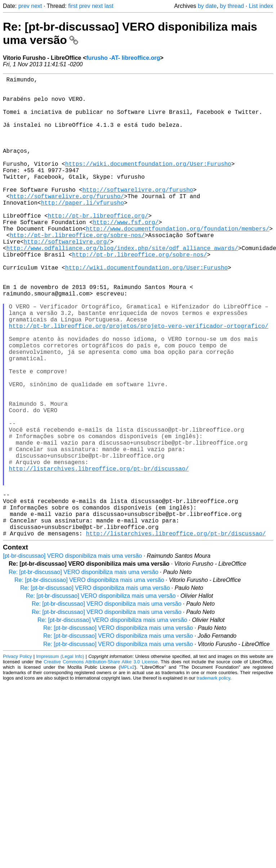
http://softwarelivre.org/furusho (138, 215)
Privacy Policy (17, 759)
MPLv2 (128, 769)
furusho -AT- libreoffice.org (123, 58)
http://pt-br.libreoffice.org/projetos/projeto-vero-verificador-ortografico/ (139, 382)
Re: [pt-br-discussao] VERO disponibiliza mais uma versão (83, 674)
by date (207, 6)
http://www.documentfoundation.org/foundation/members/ (177, 263)
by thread (232, 6)
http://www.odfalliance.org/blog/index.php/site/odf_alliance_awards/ (122, 287)
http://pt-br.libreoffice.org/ (98, 247)
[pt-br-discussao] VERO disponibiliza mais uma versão (72, 658)
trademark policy (213, 780)
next (36, 6)
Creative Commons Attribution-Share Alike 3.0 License (101, 764)
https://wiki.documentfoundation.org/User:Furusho (148, 184)
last (109, 6)
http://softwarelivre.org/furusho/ (67, 223)
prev (24, 6)
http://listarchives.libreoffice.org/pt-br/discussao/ (99, 556)
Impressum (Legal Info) (60, 759)
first (73, 6)
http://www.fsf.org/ (126, 255)
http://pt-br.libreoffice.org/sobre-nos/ (77, 271)
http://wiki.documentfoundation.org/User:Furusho (146, 311)
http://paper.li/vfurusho (83, 231)
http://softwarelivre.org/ (67, 279)
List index (261, 6)
